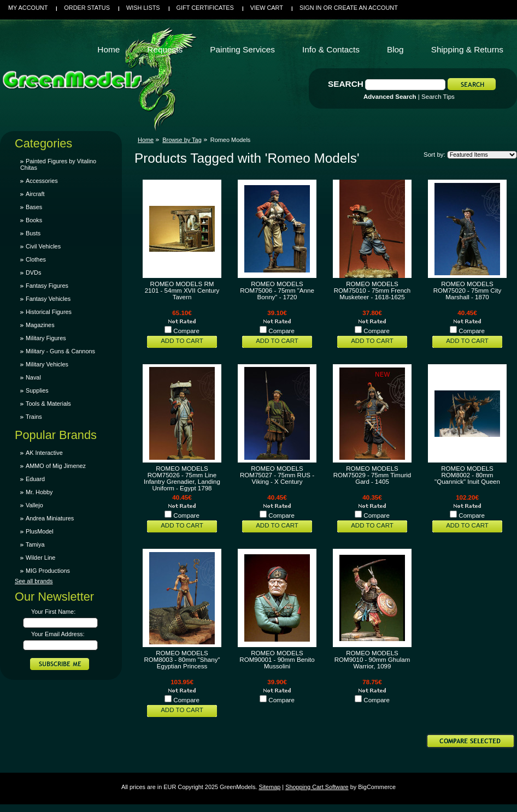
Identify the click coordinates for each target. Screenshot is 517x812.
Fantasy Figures (47, 286)
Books (34, 220)
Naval (33, 377)
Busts (33, 233)
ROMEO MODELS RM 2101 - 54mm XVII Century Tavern (182, 291)
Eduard (35, 479)
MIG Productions (48, 571)
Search (346, 84)
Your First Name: (53, 612)
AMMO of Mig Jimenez (56, 466)
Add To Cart (182, 341)
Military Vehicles (47, 364)
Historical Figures (49, 312)
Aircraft (35, 194)
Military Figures (46, 338)
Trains (34, 417)
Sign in (310, 8)
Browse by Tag (182, 140)
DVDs (33, 272)
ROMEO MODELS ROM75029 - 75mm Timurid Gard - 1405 (372, 475)
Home (146, 140)
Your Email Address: (58, 634)
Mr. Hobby (39, 492)
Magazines (40, 325)
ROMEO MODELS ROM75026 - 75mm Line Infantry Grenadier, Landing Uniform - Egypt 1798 (182, 478)
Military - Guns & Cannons (60, 351)
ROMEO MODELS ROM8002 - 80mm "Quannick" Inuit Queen (467, 475)
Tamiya (35, 544)
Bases (34, 207)
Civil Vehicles (43, 246)
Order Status (87, 8)
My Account (28, 8)
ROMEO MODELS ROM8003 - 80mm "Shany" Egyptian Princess (182, 660)
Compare (186, 331)
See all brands (34, 581)
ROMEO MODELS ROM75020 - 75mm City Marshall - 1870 (467, 291)
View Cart (267, 8)
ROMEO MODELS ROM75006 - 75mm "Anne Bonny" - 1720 (277, 291)
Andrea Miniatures (50, 518)
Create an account (366, 8)
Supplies (37, 390)
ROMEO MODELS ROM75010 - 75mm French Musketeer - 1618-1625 (372, 291)
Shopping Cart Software (317, 787)
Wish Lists (143, 8)
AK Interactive (44, 453)
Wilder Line (40, 558)
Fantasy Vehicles (48, 299)
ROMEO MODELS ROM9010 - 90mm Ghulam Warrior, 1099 (372, 660)
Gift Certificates (205, 8)
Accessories (42, 181)
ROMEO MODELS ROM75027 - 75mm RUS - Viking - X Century (277, 475)
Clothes (36, 259)
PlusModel (40, 531)
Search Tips (438, 97)
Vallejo (34, 505)
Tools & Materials (48, 404)
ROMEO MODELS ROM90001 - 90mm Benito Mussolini (277, 660)
